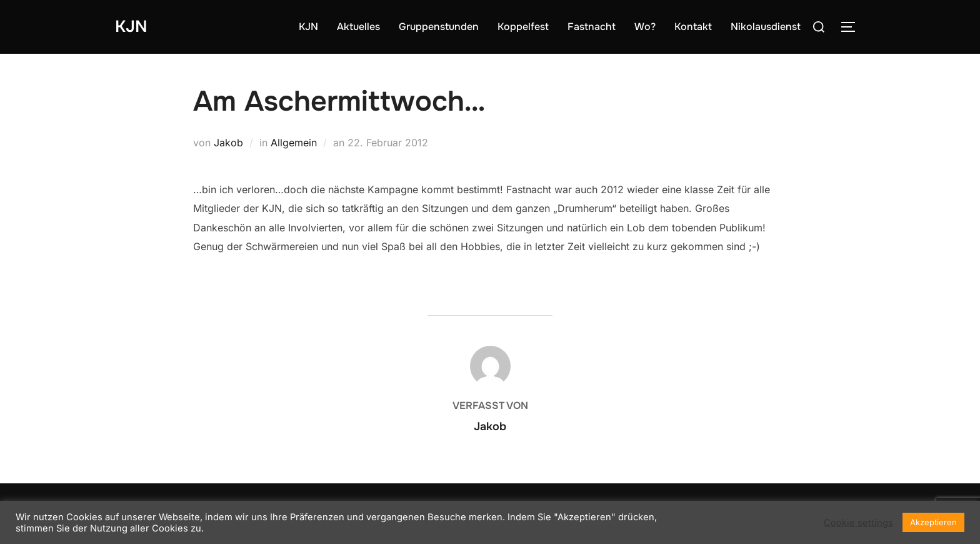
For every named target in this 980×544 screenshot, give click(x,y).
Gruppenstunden (439, 27)
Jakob (228, 143)
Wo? (645, 27)
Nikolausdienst (766, 27)
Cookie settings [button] (858, 523)
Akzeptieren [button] (933, 522)
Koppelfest (523, 27)
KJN (131, 27)
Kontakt (693, 27)
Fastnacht (592, 27)
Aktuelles (358, 27)
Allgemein (294, 143)
